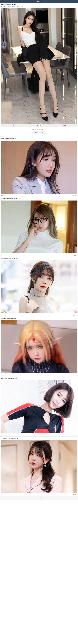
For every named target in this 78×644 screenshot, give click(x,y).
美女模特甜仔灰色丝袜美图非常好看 (9, 199)
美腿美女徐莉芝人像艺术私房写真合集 (9, 438)
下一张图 (64, 126)
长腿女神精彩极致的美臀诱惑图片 (8, 318)
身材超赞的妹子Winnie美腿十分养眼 (9, 378)
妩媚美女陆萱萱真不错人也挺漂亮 (8, 139)
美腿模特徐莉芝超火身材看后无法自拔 (9, 259)
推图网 (39, 2)
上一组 (13, 126)
